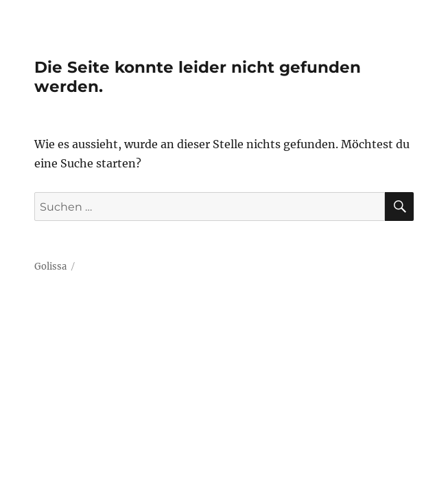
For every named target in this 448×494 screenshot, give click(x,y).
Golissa (50, 267)
